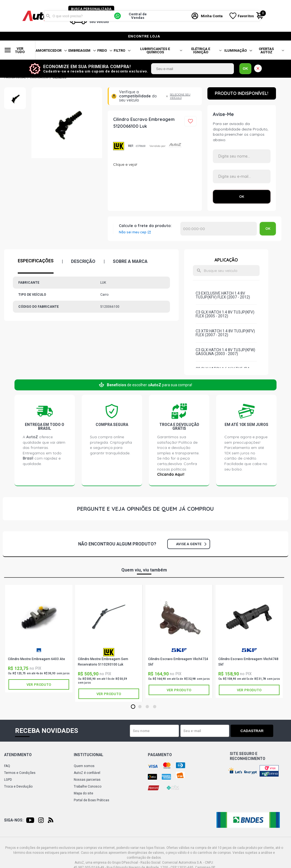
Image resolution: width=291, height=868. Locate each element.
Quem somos (84, 766)
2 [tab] (140, 707)
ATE (39, 650)
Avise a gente (191, 544)
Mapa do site (83, 793)
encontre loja (144, 36)
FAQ (7, 766)
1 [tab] (133, 707)
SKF (179, 650)
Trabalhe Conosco (88, 786)
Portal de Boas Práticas (92, 800)
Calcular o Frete (219, 229)
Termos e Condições (20, 773)
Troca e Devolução (18, 786)
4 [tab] (155, 707)
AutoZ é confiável (87, 773)
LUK (119, 146)
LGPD (8, 780)
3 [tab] (147, 707)
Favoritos (246, 16)
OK (245, 69)
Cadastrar (254, 731)
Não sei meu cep (133, 232)
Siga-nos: (14, 820)
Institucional (89, 755)
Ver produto (39, 685)
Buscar (48, 16)
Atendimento (18, 755)
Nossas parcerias (87, 780)
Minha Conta (212, 16)
